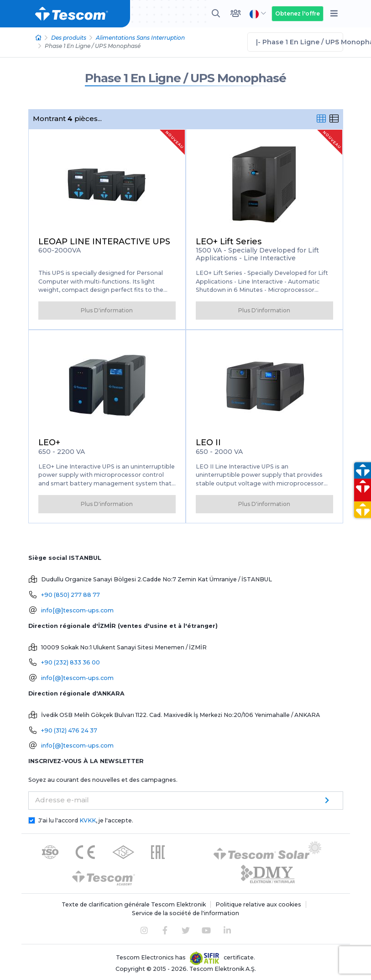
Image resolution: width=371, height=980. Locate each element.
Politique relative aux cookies (258, 904)
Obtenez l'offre (298, 13)
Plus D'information (107, 310)
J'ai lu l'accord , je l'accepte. (86, 820)
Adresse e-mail (62, 800)
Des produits (69, 38)
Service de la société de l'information (185, 913)
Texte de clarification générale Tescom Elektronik (134, 904)
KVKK (88, 820)
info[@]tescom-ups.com (77, 610)
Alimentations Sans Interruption (140, 38)
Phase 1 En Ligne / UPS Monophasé (185, 78)
